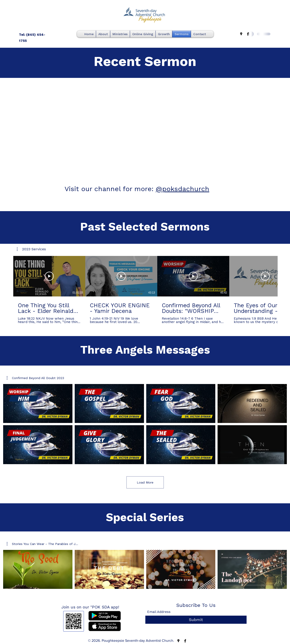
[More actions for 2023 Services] (31, 249)
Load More (145, 482)
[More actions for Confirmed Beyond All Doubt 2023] (35, 378)
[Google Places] (241, 34)
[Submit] (196, 620)
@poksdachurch (182, 189)
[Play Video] (49, 276)
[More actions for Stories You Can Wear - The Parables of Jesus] (42, 544)
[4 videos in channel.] (145, 569)
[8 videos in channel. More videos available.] (145, 424)
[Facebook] (248, 34)
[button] (31, 249)
